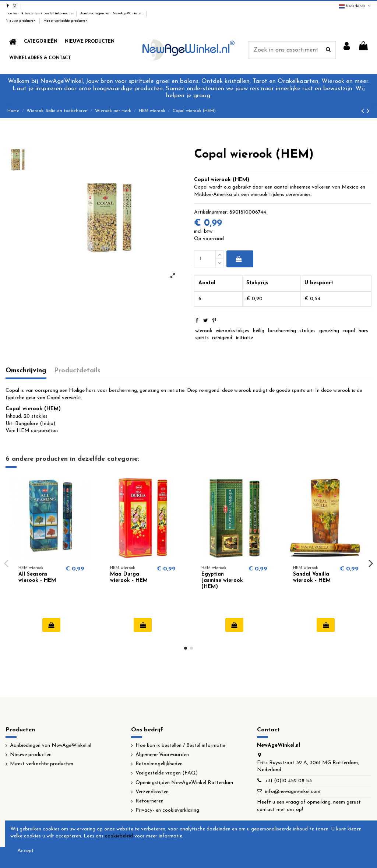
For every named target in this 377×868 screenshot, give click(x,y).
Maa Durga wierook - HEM (129, 577)
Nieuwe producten (21, 21)
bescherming (282, 331)
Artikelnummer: (211, 212)
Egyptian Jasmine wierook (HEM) (222, 581)
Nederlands (355, 6)
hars (363, 331)
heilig (259, 331)
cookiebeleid (119, 836)
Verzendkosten (152, 792)
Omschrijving (26, 371)
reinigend (222, 338)
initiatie (244, 338)
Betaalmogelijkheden (159, 764)
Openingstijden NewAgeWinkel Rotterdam (184, 783)
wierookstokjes (232, 331)
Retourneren (149, 801)
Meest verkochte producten (66, 21)
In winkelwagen (238, 259)
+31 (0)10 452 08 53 (288, 781)
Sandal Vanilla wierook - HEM (312, 577)
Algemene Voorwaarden (162, 755)
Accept (26, 851)
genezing (329, 331)
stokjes (307, 331)
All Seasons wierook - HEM (37, 577)
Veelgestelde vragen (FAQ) (167, 773)
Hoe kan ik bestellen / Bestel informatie (40, 13)
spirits (202, 338)
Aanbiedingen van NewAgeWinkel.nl (112, 13)
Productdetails (77, 371)
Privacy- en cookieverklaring (167, 810)
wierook (204, 331)
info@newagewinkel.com (293, 792)
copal (349, 331)
